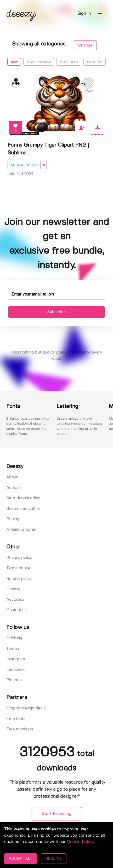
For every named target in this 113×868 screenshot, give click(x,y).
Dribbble (14, 638)
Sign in (84, 13)
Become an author (23, 509)
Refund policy (19, 579)
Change (85, 45)
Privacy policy (19, 558)
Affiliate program (22, 530)
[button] (100, 14)
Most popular (39, 62)
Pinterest (15, 680)
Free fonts (16, 719)
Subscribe (57, 312)
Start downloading (23, 498)
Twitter (13, 649)
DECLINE (53, 858)
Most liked (69, 62)
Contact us (16, 610)
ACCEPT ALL (21, 858)
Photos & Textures (23, 165)
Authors (13, 488)
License (13, 589)
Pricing (13, 519)
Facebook (15, 670)
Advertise (15, 600)
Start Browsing (57, 814)
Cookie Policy (80, 842)
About (12, 477)
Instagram (16, 659)
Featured (95, 62)
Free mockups (19, 729)
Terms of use (18, 568)
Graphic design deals (26, 708)
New (14, 62)
